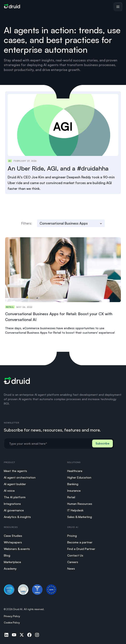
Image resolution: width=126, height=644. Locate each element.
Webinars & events (17, 549)
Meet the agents (15, 471)
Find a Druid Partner (81, 549)
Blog (7, 555)
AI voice (9, 491)
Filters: (27, 223)
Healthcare (75, 471)
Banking (73, 484)
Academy (10, 568)
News (71, 568)
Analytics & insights (17, 517)
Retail (71, 497)
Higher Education (79, 477)
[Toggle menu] (118, 7)
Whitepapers (13, 542)
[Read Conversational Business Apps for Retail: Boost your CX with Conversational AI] (63, 286)
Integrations (12, 504)
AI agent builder (15, 484)
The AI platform (15, 497)
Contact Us (75, 555)
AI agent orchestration (20, 477)
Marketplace (12, 562)
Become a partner (80, 542)
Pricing (72, 536)
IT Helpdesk (75, 510)
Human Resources (80, 504)
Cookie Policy (12, 622)
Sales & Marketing (80, 517)
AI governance (14, 510)
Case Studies (13, 536)
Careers (73, 562)
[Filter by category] (71, 223)
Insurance (74, 491)
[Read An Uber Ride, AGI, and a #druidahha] (63, 143)
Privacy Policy (12, 616)
